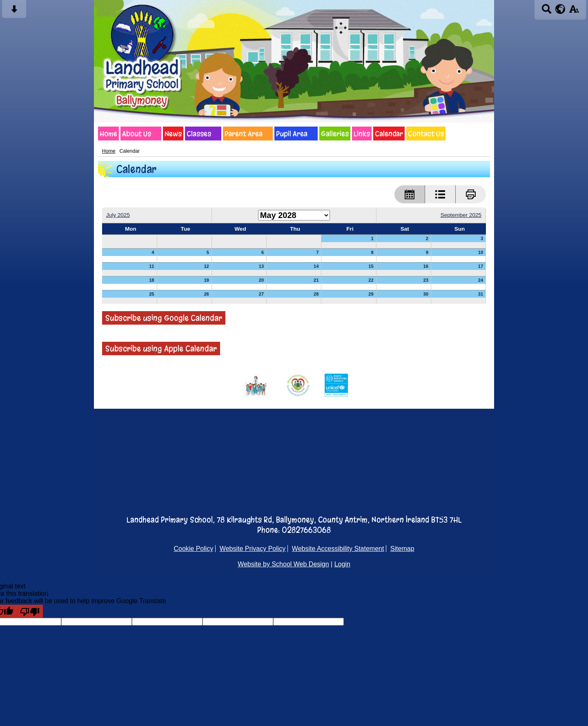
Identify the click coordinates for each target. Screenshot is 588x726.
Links (362, 134)
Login (342, 564)
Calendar (389, 134)
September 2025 (461, 215)
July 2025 (118, 215)
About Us (137, 134)
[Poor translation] (30, 611)
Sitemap (402, 549)
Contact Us (426, 134)
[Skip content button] (14, 12)
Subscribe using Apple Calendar (161, 349)
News (173, 134)
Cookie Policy (193, 549)
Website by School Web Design (283, 564)
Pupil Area (292, 134)
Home (108, 134)
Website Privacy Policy (253, 549)
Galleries (335, 134)
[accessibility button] (574, 12)
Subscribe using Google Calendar (164, 318)
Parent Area (244, 134)
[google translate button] (560, 9)
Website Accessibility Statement (338, 549)
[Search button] (547, 12)
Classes (199, 134)
